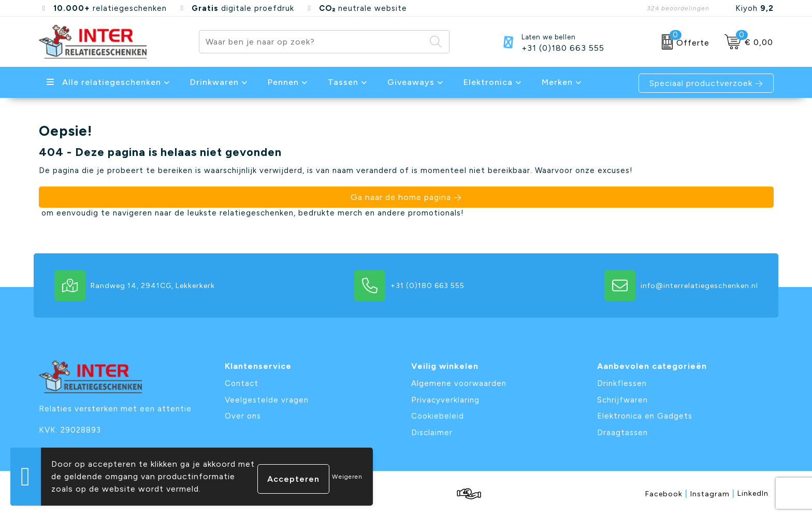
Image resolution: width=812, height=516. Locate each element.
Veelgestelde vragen (267, 400)
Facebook (666, 493)
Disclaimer (432, 433)
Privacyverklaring (445, 400)
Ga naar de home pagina (401, 197)
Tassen (343, 82)
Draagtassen (622, 433)
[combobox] (312, 42)
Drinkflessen (622, 383)
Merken (557, 82)
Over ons (243, 416)
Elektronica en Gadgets (645, 416)
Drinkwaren (214, 82)
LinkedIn (753, 493)
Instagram (713, 493)
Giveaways (411, 82)
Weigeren (347, 477)
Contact (242, 383)
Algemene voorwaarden (459, 383)
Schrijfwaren (622, 400)
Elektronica (488, 82)
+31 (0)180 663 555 (563, 48)
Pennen (283, 82)
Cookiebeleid (438, 416)
